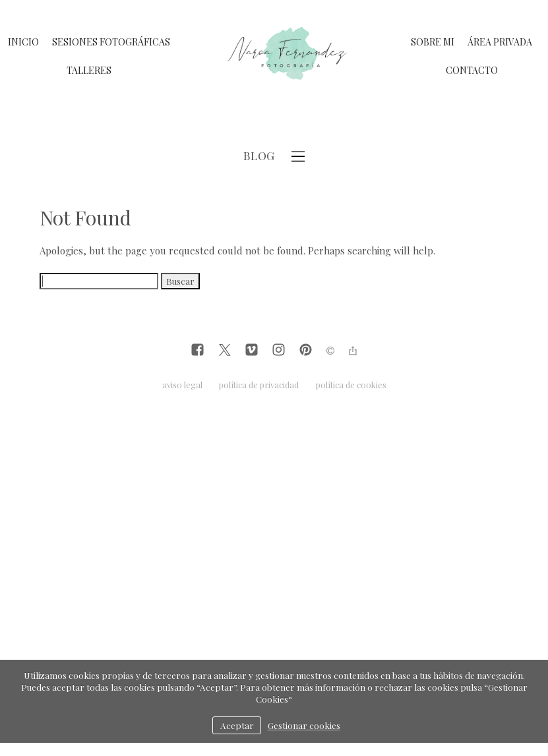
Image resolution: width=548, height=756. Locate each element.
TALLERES (89, 70)
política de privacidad (259, 385)
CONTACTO (472, 70)
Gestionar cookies (304, 725)
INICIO (23, 42)
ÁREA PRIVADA (500, 42)
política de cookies (351, 385)
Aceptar (237, 725)
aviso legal (182, 385)
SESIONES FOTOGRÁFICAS (111, 42)
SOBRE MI (433, 42)
